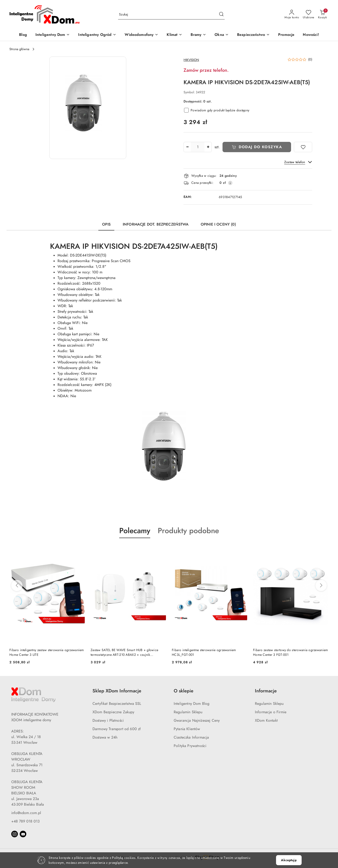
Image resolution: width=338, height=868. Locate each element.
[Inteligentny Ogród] (97, 35)
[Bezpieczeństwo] (253, 35)
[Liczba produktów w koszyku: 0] (322, 15)
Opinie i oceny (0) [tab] (218, 224)
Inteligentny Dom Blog (192, 704)
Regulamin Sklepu (188, 712)
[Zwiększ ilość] (208, 147)
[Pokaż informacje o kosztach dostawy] (230, 183)
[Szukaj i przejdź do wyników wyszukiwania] (221, 15)
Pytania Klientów (187, 729)
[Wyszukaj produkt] (171, 15)
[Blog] (23, 35)
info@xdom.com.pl (26, 813)
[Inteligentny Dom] (53, 35)
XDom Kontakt (266, 721)
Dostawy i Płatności (108, 721)
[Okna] (222, 35)
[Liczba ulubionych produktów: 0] (309, 15)
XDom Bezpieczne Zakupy (113, 712)
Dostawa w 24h (105, 737)
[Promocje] (286, 35)
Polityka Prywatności (190, 746)
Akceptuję (289, 860)
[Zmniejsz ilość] (187, 147)
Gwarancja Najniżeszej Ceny (197, 721)
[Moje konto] (292, 15)
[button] (88, 108)
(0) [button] (310, 60)
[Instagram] (15, 834)
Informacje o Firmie (271, 712)
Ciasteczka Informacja (191, 737)
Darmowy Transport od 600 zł (117, 729)
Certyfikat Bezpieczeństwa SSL (117, 704)
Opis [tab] (106, 224)
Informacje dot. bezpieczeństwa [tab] (156, 224)
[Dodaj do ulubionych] (303, 147)
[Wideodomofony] (141, 35)
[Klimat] (174, 35)
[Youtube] (23, 834)
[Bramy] (198, 35)
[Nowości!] (311, 35)
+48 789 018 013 (25, 821)
